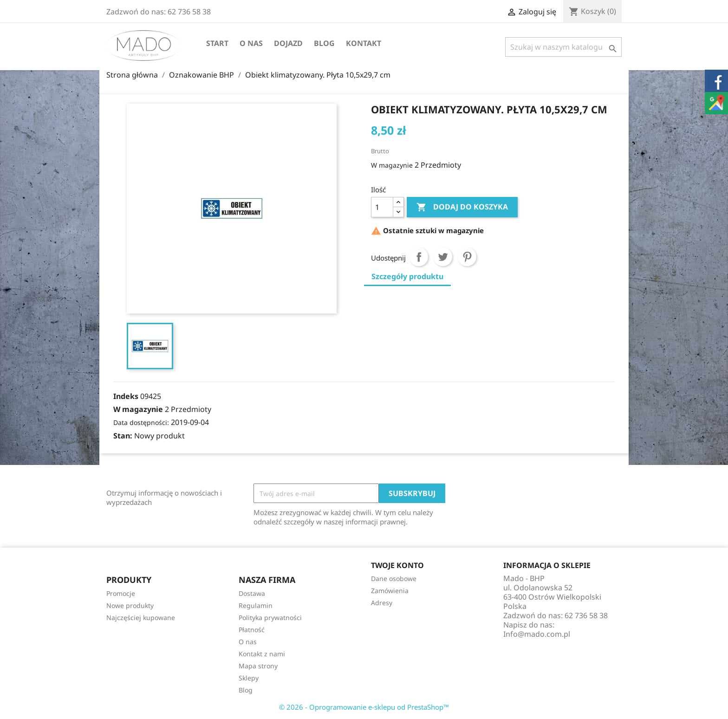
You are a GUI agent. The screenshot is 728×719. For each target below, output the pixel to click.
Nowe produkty (130, 605)
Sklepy (249, 678)
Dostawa (252, 593)
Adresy (382, 603)
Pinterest (467, 257)
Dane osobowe (394, 578)
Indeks (126, 396)
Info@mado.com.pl (537, 634)
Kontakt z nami (262, 654)
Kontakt (364, 43)
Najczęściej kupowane (141, 618)
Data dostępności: (141, 422)
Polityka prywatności (270, 618)
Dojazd (288, 43)
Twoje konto (397, 565)
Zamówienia (390, 591)
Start (217, 43)
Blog (324, 43)
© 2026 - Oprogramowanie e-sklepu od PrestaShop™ (364, 707)
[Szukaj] (563, 47)
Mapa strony (258, 666)
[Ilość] (382, 207)
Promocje (121, 593)
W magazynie (392, 165)
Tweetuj (443, 257)
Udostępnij (419, 257)
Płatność (252, 630)
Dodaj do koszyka (462, 207)
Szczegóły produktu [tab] (407, 276)
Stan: (123, 436)
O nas (251, 43)
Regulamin (256, 605)
